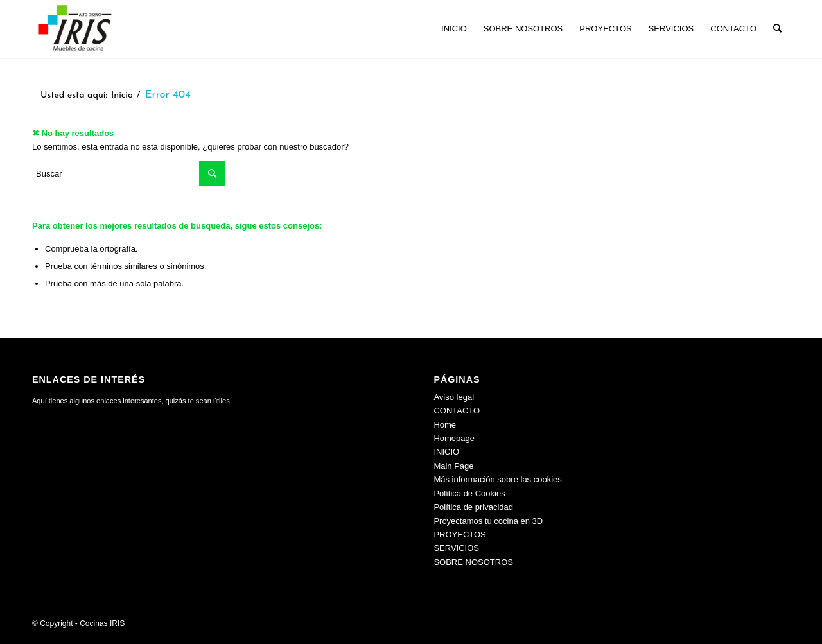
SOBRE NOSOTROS (473, 562)
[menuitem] (454, 29)
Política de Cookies (469, 493)
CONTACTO (457, 411)
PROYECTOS (459, 535)
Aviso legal (454, 397)
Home (445, 425)
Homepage (454, 438)
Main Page (453, 466)
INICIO (446, 452)
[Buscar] (777, 29)
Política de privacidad (473, 507)
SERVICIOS (456, 548)
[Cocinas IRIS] (74, 29)
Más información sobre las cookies (497, 479)
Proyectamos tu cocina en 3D (488, 521)
